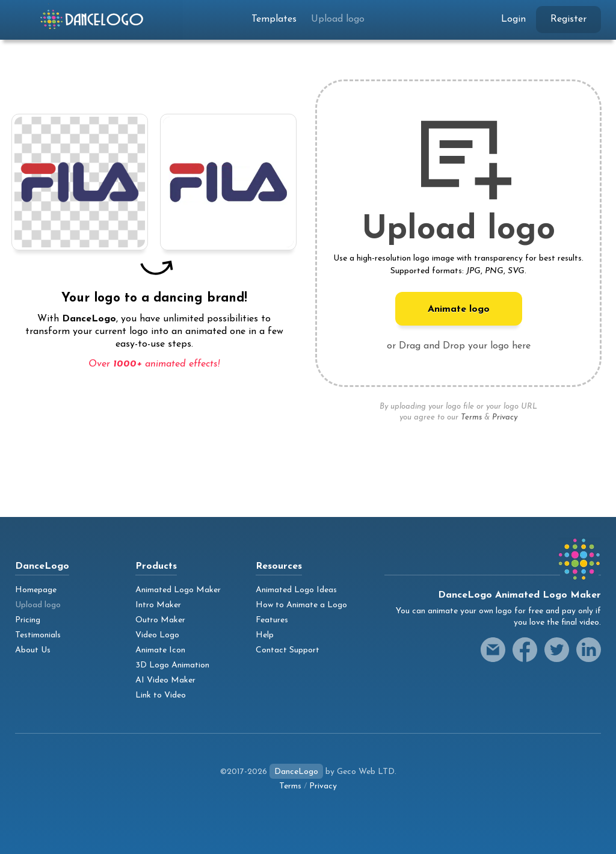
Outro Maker (160, 620)
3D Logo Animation (172, 665)
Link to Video (161, 695)
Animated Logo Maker (178, 590)
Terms (471, 417)
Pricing (28, 620)
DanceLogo (296, 772)
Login (513, 19)
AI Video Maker (165, 680)
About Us (33, 650)
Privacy (505, 417)
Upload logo (338, 19)
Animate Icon (160, 650)
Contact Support (288, 650)
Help (265, 635)
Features (272, 620)
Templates (274, 19)
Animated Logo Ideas (296, 590)
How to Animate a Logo (301, 605)
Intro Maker (158, 605)
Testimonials (38, 635)
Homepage (36, 590)
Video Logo (157, 635)
